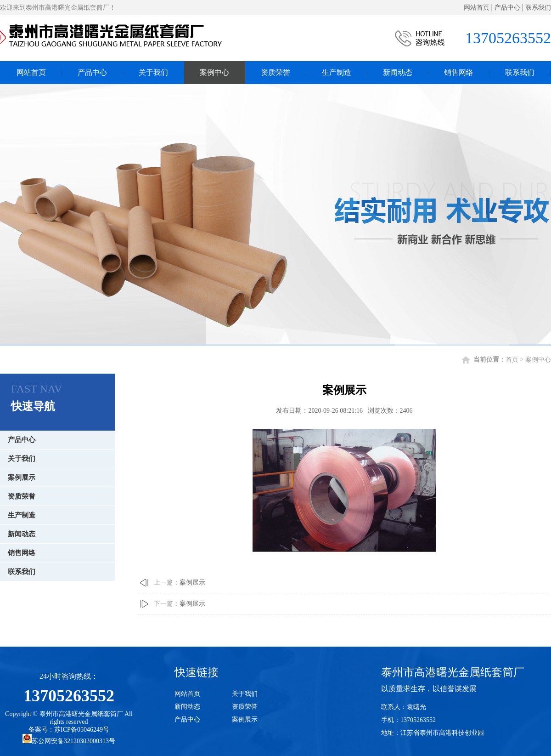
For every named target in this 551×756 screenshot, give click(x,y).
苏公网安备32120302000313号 (69, 741)
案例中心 (214, 71)
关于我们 (153, 71)
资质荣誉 (275, 71)
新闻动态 (398, 71)
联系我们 (538, 8)
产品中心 (507, 8)
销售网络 (459, 71)
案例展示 (22, 477)
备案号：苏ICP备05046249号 (69, 730)
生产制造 (337, 71)
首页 (512, 360)
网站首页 (477, 8)
